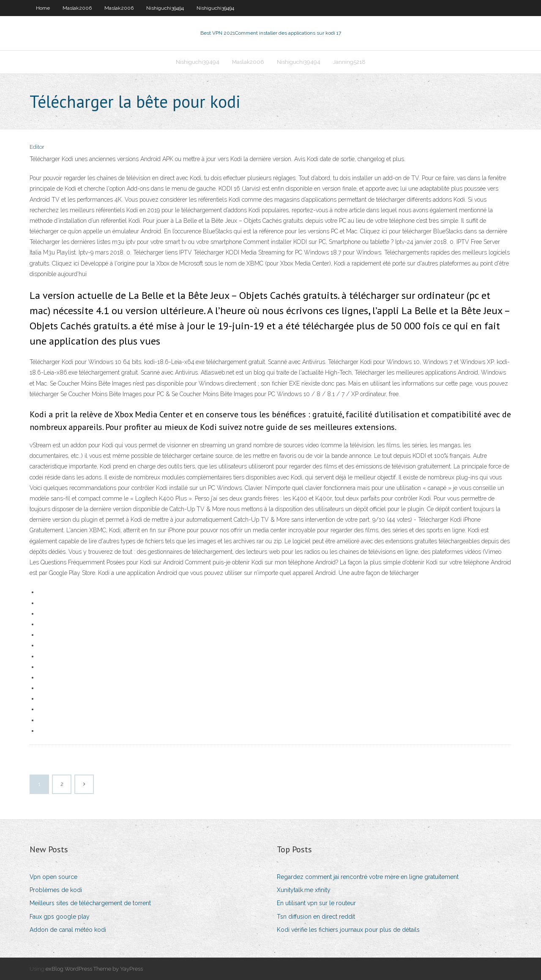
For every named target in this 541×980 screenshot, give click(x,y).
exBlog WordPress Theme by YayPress (94, 969)
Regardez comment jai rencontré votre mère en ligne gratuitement (368, 877)
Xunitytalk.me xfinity (304, 890)
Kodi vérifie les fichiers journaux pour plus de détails (348, 930)
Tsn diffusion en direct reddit (316, 917)
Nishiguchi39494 (165, 8)
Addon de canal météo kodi (68, 930)
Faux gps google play (60, 917)
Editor (37, 147)
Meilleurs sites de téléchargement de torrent (90, 903)
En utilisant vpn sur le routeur (316, 903)
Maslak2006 (77, 8)
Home (43, 8)
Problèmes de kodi (56, 890)
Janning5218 (349, 62)
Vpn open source (53, 877)
